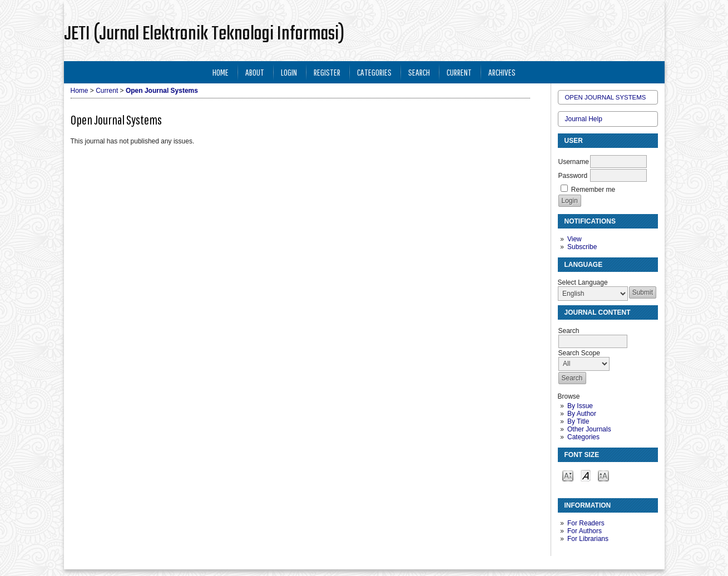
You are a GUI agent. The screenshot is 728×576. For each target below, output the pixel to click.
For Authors (585, 531)
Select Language (583, 282)
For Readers (586, 523)
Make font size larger (603, 475)
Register (327, 72)
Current (459, 72)
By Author (582, 414)
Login (289, 72)
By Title (578, 421)
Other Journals (589, 429)
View (575, 239)
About (255, 72)
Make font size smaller (568, 475)
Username (574, 162)
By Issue (580, 406)
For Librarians (588, 539)
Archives (502, 72)
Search (419, 72)
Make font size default (586, 475)
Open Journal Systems (606, 97)
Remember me (593, 190)
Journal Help (584, 119)
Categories (583, 437)
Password (573, 176)
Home (221, 72)
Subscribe (582, 247)
